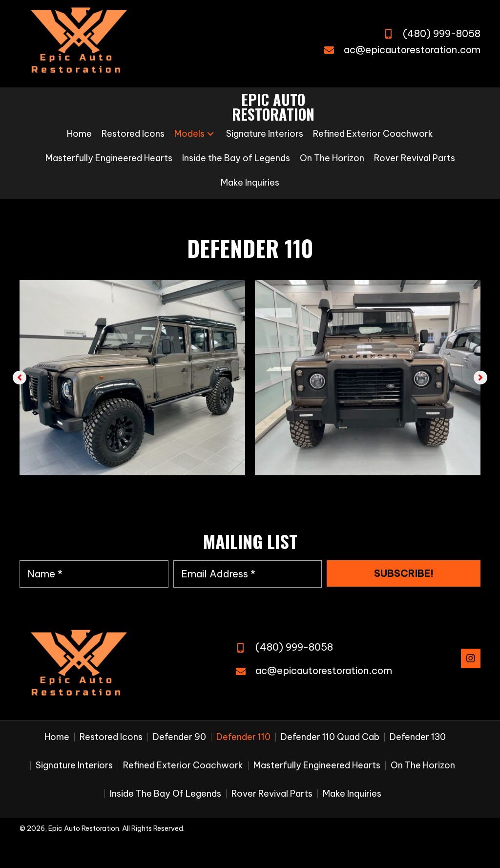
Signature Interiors (74, 765)
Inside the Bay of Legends (166, 794)
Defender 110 (243, 737)
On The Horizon (423, 765)
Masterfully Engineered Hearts (317, 765)
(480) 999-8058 (442, 33)
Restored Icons (111, 737)
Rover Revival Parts (272, 794)
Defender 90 (179, 737)
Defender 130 (418, 737)
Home (57, 737)
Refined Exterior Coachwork (183, 765)
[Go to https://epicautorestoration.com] (273, 107)
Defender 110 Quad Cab (330, 737)
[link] (79, 134)
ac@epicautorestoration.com (412, 50)
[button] (210, 134)
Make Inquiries (352, 794)
